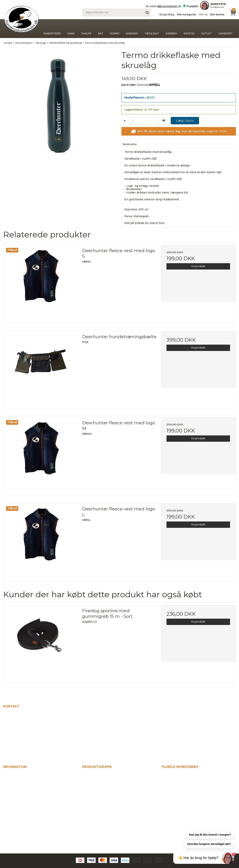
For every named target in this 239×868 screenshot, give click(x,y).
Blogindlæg (167, 14)
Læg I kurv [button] (185, 120)
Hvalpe (86, 29)
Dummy (115, 29)
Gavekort (226, 29)
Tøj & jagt (152, 29)
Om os (203, 14)
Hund (71, 29)
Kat (101, 29)
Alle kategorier (187, 14)
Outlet (207, 29)
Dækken (171, 29)
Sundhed (132, 29)
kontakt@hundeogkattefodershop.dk (33, 749)
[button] (210, 835)
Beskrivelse (130, 144)
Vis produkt (198, 266)
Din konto (217, 14)
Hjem (7, 775)
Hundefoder (52, 29)
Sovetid (189, 29)
